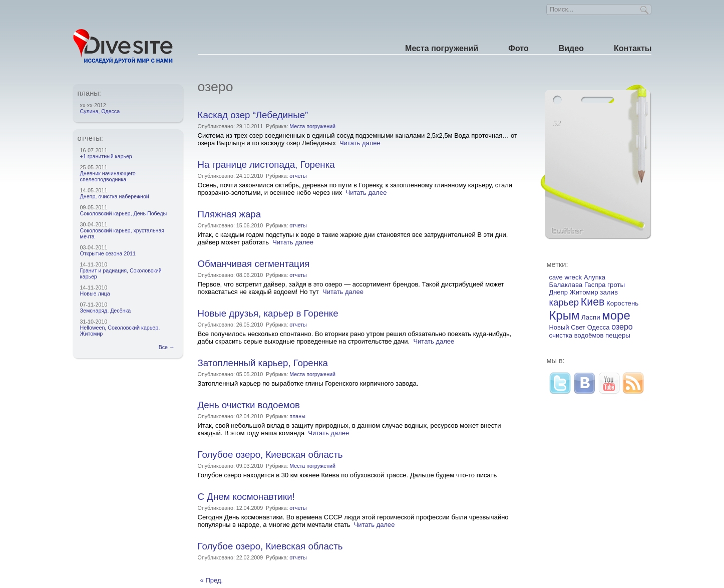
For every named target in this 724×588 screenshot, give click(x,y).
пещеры (618, 335)
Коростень (622, 303)
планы (297, 416)
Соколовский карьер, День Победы (124, 213)
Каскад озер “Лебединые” (253, 115)
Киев (593, 302)
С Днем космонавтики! (246, 497)
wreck (573, 277)
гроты (616, 285)
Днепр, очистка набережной (115, 196)
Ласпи (591, 317)
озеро (622, 327)
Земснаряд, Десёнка (106, 311)
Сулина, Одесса (100, 111)
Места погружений (442, 48)
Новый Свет (567, 327)
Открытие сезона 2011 (108, 253)
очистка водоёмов (576, 335)
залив (609, 292)
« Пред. (212, 580)
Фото (518, 48)
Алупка (595, 277)
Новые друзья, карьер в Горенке (268, 313)
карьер (564, 302)
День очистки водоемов (249, 405)
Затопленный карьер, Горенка (263, 363)
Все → (168, 347)
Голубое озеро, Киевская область (270, 455)
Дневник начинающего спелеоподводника (108, 176)
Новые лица (95, 293)
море (616, 315)
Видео (571, 48)
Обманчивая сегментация (254, 264)
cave (556, 277)
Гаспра (595, 285)
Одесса (599, 327)
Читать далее (360, 143)
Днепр (558, 292)
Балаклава (566, 285)
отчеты (298, 176)
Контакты (633, 48)
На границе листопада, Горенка (266, 165)
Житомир (584, 292)
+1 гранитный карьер (106, 156)
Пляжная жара (229, 214)
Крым (564, 315)
